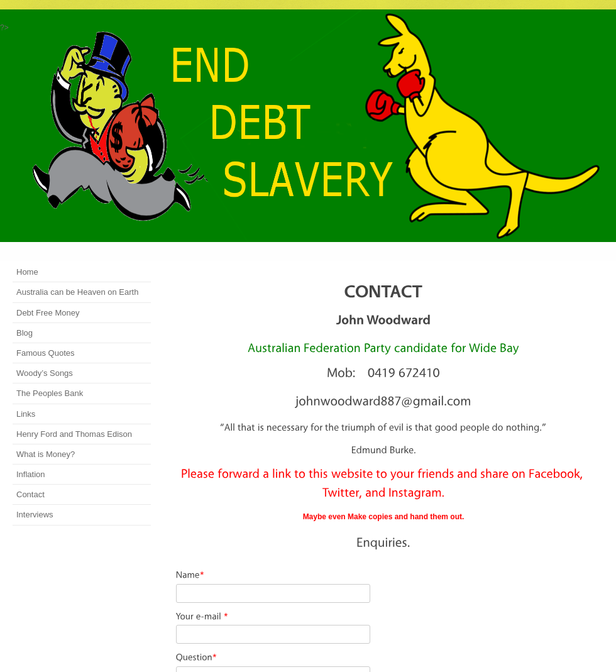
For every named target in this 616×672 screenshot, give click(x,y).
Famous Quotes (46, 353)
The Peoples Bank (50, 393)
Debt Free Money (48, 313)
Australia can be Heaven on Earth (77, 292)
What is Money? (46, 454)
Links (26, 414)
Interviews (35, 515)
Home (27, 272)
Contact (30, 494)
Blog (25, 333)
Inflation (31, 474)
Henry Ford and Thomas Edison (74, 434)
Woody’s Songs (45, 373)
